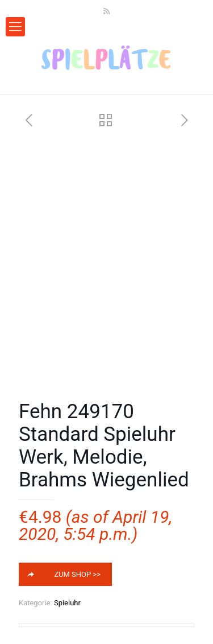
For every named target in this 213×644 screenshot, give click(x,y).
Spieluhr (67, 603)
